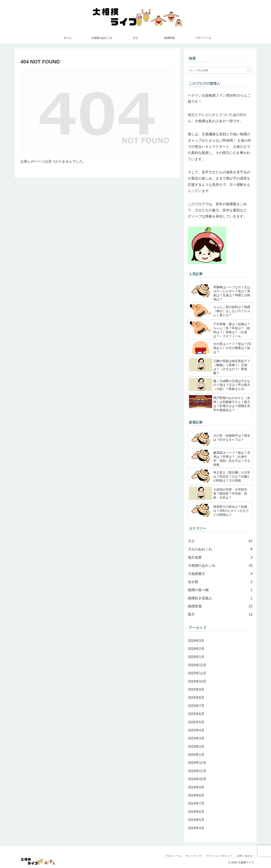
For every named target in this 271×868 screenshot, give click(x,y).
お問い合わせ (245, 856)
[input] (220, 70)
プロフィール (173, 856)
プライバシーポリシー (219, 856)
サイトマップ (193, 856)
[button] (249, 70)
